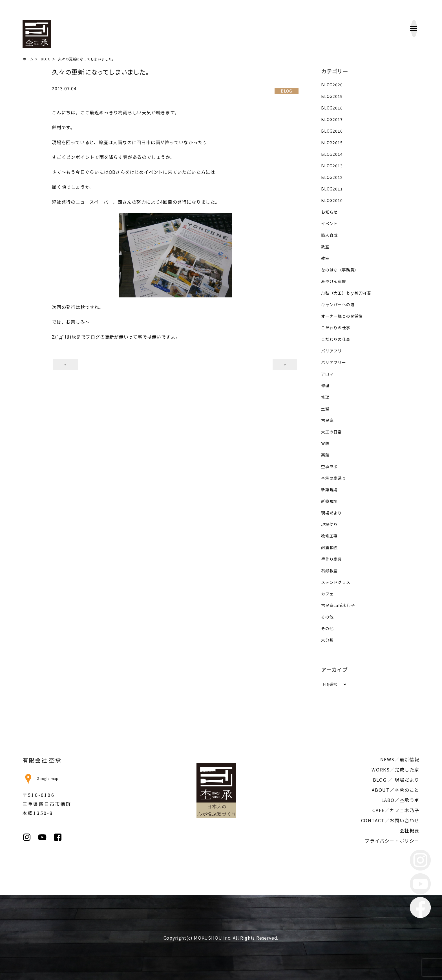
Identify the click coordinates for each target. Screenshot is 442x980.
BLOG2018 (332, 108)
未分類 (327, 640)
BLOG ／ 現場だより (396, 780)
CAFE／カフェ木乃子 (396, 810)
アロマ (327, 374)
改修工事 (329, 536)
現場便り (329, 524)
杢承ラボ (329, 466)
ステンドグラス (336, 582)
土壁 (325, 409)
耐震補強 (329, 547)
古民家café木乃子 (338, 605)
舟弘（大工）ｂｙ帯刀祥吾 (346, 293)
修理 (325, 385)
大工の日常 (331, 432)
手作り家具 (331, 559)
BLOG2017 (332, 119)
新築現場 (329, 490)
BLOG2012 (332, 177)
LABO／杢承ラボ (400, 800)
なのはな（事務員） (340, 270)
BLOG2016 (332, 131)
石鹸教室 (329, 571)
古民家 (327, 420)
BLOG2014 (332, 154)
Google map (41, 778)
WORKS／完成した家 (395, 769)
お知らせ (329, 212)
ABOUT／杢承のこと (396, 790)
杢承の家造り (334, 478)
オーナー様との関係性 (342, 316)
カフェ (327, 594)
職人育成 (329, 235)
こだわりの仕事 (336, 328)
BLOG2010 (332, 200)
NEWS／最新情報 (400, 759)
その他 (327, 617)
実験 (325, 443)
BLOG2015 (332, 142)
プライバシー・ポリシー (392, 841)
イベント (329, 223)
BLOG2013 (332, 166)
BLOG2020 (332, 85)
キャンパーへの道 (338, 304)
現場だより (331, 513)
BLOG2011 (332, 189)
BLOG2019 (332, 96)
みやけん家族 (334, 281)
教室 (325, 247)
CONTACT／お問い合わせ (390, 820)
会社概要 (410, 830)
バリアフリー (334, 351)
